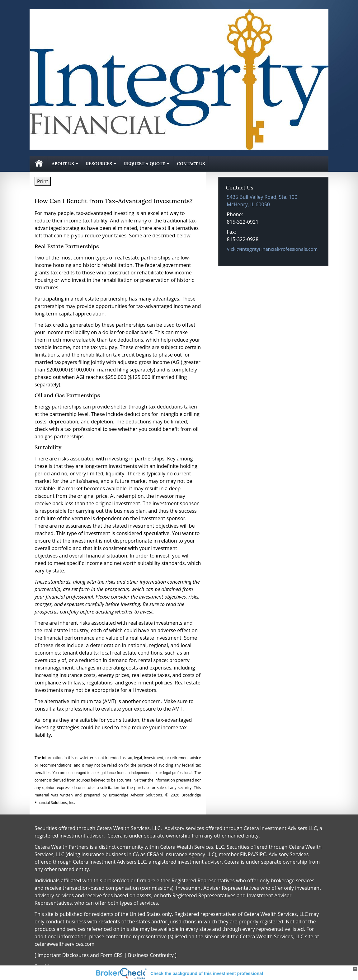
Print (43, 181)
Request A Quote (144, 164)
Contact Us (191, 164)
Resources (99, 164)
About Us (63, 164)
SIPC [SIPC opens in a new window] (261, 854)
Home (39, 164)
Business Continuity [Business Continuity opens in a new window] (151, 955)
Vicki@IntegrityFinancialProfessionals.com (272, 249)
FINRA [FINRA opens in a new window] (247, 854)
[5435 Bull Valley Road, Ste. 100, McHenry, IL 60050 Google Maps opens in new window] (262, 201)
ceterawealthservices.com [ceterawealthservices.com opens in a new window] (64, 944)
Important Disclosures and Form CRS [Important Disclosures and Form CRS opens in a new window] (80, 955)
